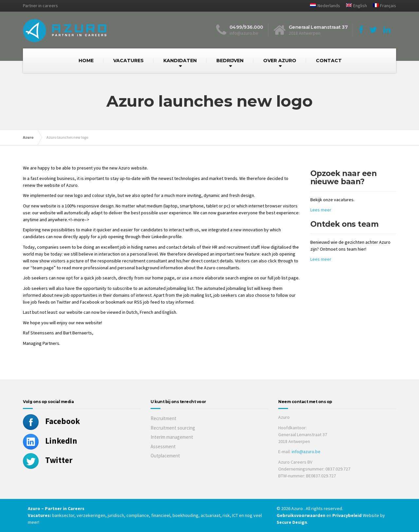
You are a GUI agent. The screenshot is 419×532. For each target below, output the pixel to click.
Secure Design (292, 522)
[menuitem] (322, 6)
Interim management (172, 437)
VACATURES (128, 61)
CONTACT (329, 61)
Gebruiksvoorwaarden (301, 515)
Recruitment (164, 418)
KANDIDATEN (180, 61)
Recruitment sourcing (173, 428)
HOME (86, 61)
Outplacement (165, 456)
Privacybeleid (347, 515)
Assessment (163, 446)
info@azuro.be (306, 452)
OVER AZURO (280, 61)
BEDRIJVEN (230, 61)
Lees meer (321, 210)
